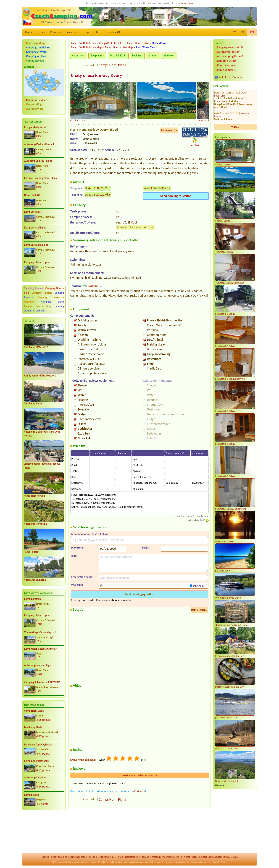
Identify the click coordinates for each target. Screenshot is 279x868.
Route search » (169, 131)
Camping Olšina (227, 61)
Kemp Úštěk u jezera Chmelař (40, 649)
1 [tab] (78, 125)
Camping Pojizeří (42, 293)
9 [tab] (121, 125)
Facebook (93, 857)
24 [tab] (201, 125)
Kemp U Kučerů (227, 70)
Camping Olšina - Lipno (37, 262)
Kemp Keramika (33, 599)
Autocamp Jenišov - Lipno (38, 161)
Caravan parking (36, 43)
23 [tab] (196, 125)
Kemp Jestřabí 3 (33, 212)
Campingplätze (78, 857)
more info (187, 3)
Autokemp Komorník (35, 524)
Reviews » (140, 791)
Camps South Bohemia (83, 43)
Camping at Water (37, 52)
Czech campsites (62, 862)
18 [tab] (169, 125)
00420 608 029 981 (98, 188)
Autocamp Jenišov (228, 52)
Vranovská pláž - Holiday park (40, 632)
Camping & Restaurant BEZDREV (42, 682)
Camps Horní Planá (112, 65)
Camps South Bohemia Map (86, 47)
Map (42, 32)
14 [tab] (148, 125)
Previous (73, 102)
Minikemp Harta (33, 727)
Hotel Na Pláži (32, 195)
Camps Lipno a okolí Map (119, 47)
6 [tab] (105, 125)
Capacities (78, 56)
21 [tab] (185, 125)
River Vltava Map (146, 47)
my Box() (113, 32)
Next (206, 102)
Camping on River (37, 56)
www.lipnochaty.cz (156, 188)
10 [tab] (126, 125)
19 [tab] (174, 125)
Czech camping (59, 857)
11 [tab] (131, 125)
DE (243, 32)
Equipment (96, 56)
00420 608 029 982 (98, 195)
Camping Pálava (53, 302)
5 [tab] (99, 125)
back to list (90, 65)
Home (29, 32)
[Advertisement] (44, 832)
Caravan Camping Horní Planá (41, 178)
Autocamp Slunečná (35, 580)
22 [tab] (190, 125)
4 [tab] (94, 125)
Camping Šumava (34, 288)
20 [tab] (180, 125)
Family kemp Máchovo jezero (40, 376)
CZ (234, 32)
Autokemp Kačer (33, 404)
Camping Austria (128, 862)
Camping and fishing (38, 47)
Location (153, 56)
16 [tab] (158, 125)
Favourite (237, 77)
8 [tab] (115, 125)
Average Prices (35, 109)
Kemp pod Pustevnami (37, 761)
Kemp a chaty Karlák (35, 127)
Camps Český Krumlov (111, 43)
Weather (72, 32)
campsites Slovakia (190, 862)
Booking (137, 56)
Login (87, 32)
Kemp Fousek (31, 552)
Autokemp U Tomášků (36, 347)
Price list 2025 (117, 56)
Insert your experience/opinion (139, 775)
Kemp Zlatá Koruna (34, 496)
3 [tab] (89, 125)
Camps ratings (34, 104)
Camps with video (37, 100)
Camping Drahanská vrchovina (44, 308)
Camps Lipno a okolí (138, 43)
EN (252, 32)
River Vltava (159, 43)
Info (99, 32)
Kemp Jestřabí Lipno (35, 228)
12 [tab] (137, 125)
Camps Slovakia (35, 61)
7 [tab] (110, 125)
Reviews (56, 32)
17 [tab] (164, 125)
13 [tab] (142, 125)
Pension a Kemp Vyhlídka (38, 745)
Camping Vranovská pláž (231, 47)
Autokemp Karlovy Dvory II (39, 144)
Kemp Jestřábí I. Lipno (36, 245)
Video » (235, 127)
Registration (132, 857)
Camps (45, 857)
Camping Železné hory (38, 306)
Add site (223, 77)
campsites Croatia (219, 862)
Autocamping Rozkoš (230, 56)
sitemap (145, 857)
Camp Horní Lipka (34, 711)
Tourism (93, 286)
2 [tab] (83, 125)
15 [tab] (153, 125)
